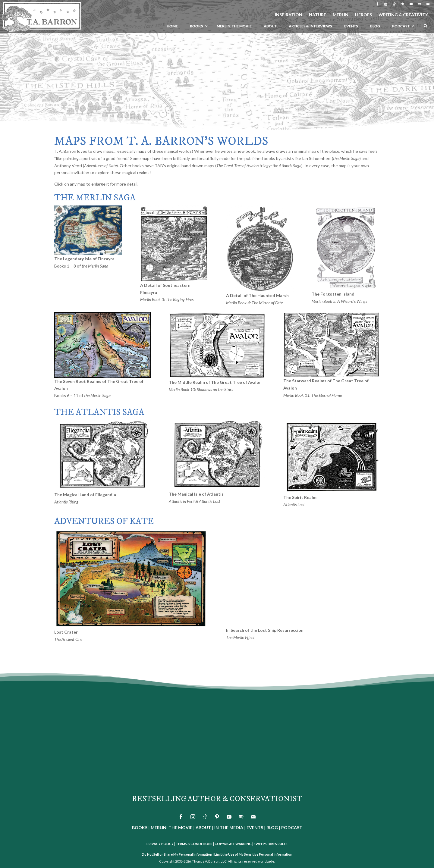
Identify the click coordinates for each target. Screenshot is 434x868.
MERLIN (341, 15)
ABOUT (203, 827)
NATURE (318, 15)
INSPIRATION (289, 15)
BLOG (272, 827)
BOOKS (140, 827)
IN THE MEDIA (229, 827)
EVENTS (255, 827)
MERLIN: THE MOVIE (171, 827)
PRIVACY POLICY (160, 844)
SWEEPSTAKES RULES (271, 844)
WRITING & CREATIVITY (403, 15)
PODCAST (292, 827)
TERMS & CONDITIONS (194, 844)
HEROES (363, 15)
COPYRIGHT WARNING (233, 844)
